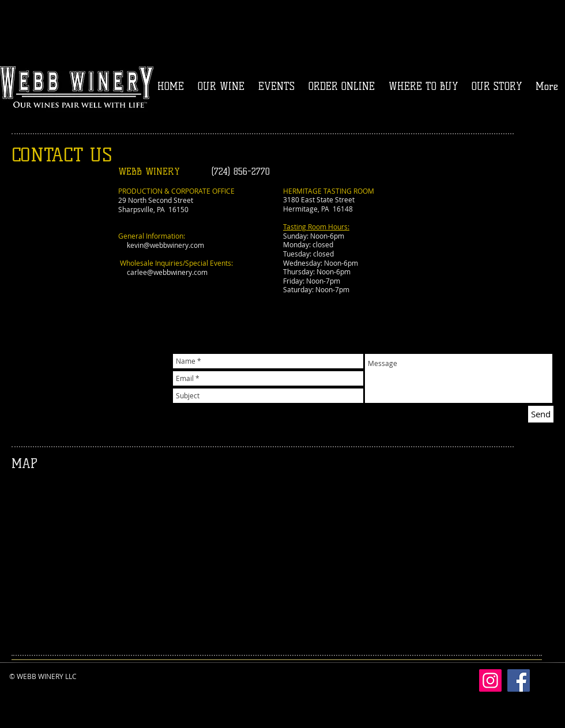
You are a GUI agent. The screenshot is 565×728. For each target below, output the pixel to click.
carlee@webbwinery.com (167, 272)
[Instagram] (490, 680)
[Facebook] (519, 680)
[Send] (541, 414)
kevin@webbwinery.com (165, 245)
